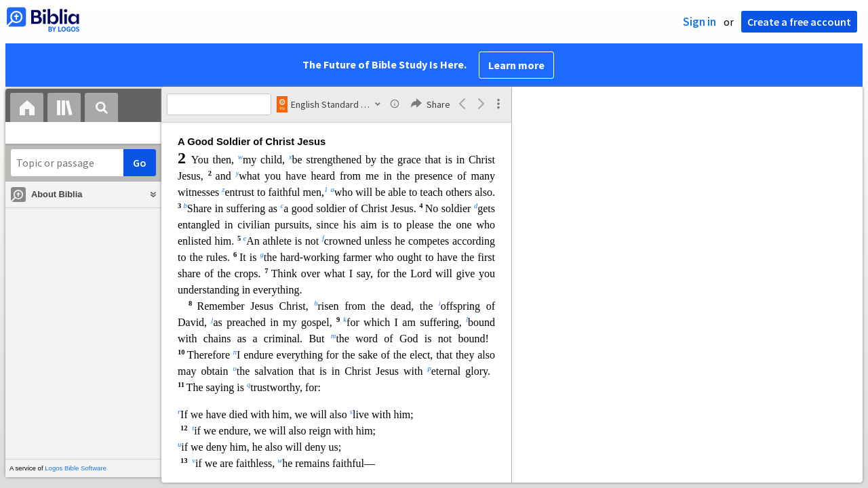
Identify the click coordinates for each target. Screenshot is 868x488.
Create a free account (799, 22)
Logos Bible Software (76, 468)
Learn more (516, 65)
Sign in (699, 22)
